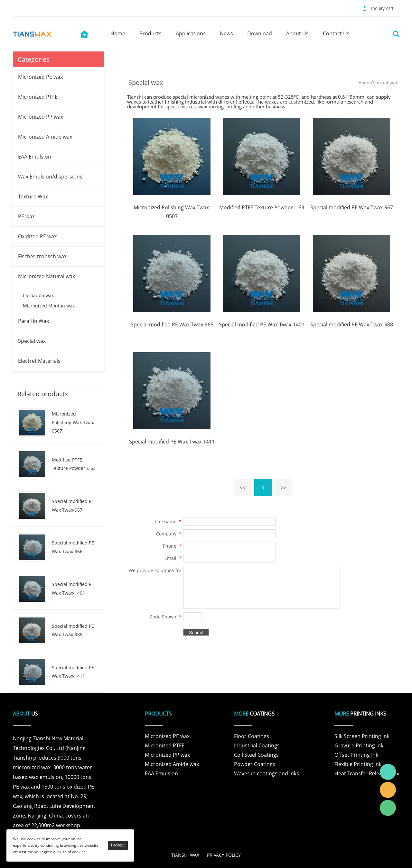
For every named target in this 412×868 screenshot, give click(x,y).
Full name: (168, 521)
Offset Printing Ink (356, 755)
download (260, 33)
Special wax (32, 341)
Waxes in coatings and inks (267, 773)
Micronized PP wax (41, 117)
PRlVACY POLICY (224, 855)
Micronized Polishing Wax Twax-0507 (74, 422)
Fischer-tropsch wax (42, 256)
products (150, 33)
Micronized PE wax (40, 77)
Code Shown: (166, 617)
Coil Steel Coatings (256, 755)
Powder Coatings (255, 764)
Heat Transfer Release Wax (367, 773)
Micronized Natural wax (47, 276)
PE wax (26, 216)
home (118, 33)
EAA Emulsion (35, 157)
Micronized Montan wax (49, 306)
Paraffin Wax (33, 321)
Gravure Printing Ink (359, 745)
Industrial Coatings (257, 745)
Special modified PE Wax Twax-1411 (73, 672)
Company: (169, 534)
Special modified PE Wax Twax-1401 (73, 589)
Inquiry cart (382, 8)
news (226, 33)
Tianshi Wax (388, 772)
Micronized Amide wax (45, 137)
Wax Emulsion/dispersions (50, 177)
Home (365, 82)
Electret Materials (39, 361)
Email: (173, 558)
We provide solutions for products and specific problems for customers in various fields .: (155, 571)
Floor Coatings (252, 736)
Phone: (172, 546)
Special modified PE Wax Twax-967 (73, 506)
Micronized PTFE (38, 97)
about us (297, 33)
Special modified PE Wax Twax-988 (73, 630)
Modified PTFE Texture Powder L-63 (74, 464)
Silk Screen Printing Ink (362, 736)
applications (191, 33)
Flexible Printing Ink (358, 764)
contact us (336, 33)
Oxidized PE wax (37, 236)
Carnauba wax (38, 295)
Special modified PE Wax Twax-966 (73, 547)
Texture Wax (33, 196)
